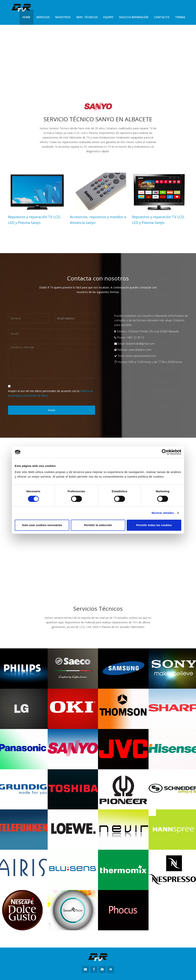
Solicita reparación (134, 17)
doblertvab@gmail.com (140, 344)
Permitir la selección (98, 525)
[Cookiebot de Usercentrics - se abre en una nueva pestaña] (165, 452)
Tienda (180, 17)
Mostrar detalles (163, 513)
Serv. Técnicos (87, 17)
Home (26, 17)
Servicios (43, 17)
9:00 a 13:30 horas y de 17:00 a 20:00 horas (155, 362)
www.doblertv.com (140, 350)
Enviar (52, 410)
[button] (19, 54)
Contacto (162, 17)
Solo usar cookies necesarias (42, 525)
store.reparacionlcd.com (141, 356)
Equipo (108, 17)
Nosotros (63, 17)
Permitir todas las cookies (154, 525)
